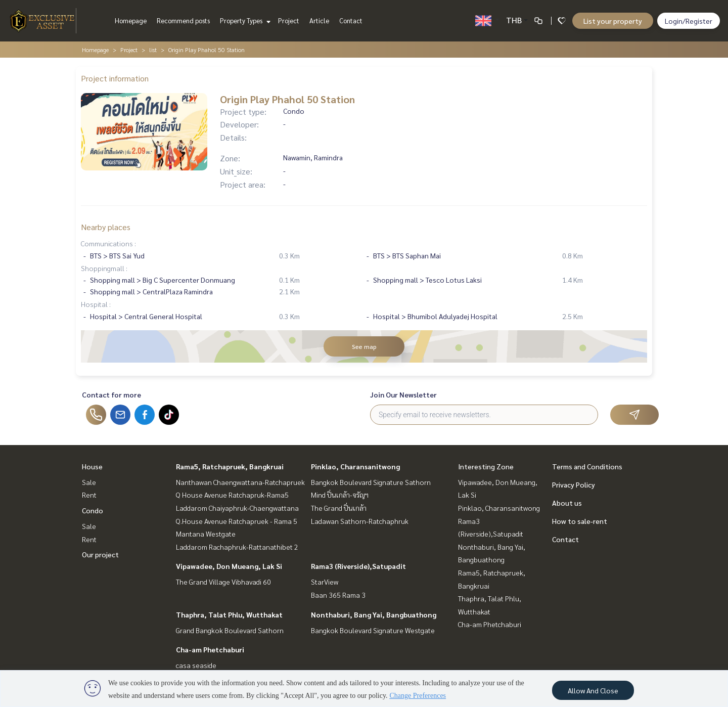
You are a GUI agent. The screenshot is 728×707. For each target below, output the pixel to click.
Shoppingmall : (104, 268)
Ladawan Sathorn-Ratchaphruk (360, 521)
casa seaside (196, 665)
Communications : (108, 243)
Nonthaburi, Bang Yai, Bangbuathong (374, 614)
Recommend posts (183, 20)
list (153, 50)
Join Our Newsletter (403, 394)
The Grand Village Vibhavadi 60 (223, 582)
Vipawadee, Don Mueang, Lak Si (229, 566)
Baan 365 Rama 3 (338, 595)
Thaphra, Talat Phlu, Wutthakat (229, 614)
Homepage (131, 20)
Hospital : (96, 304)
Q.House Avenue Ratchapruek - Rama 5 (237, 521)
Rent (89, 495)
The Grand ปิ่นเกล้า (339, 508)
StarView (325, 582)
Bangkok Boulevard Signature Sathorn (371, 482)
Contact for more (111, 394)
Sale (89, 482)
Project (289, 20)
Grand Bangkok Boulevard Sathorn (230, 630)
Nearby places (106, 227)
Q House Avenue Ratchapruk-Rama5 (232, 495)
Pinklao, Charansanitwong (355, 466)
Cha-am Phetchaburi (210, 649)
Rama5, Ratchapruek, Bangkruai (230, 466)
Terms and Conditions (587, 466)
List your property (613, 21)
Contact (351, 20)
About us (567, 503)
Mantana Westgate (206, 534)
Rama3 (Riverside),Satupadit (358, 566)
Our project (100, 554)
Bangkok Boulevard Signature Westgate (373, 630)
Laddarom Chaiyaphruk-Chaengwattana (237, 508)
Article (319, 20)
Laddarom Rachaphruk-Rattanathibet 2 (237, 547)
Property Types (244, 20)
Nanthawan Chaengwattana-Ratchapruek (240, 482)
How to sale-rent (580, 521)
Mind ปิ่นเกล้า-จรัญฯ (340, 495)
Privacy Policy (574, 484)
